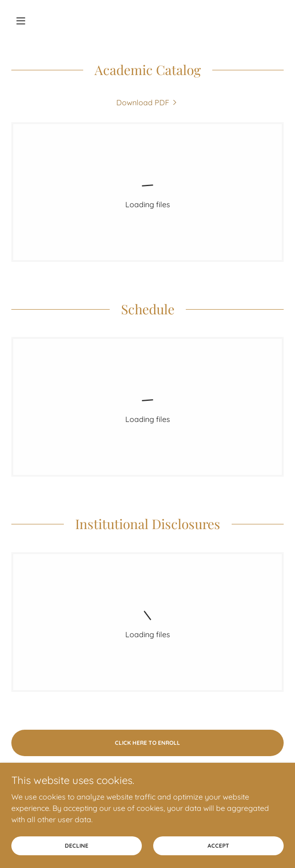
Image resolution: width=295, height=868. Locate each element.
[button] (32, 21)
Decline (77, 852)
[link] (147, 102)
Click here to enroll (147, 743)
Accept (218, 852)
